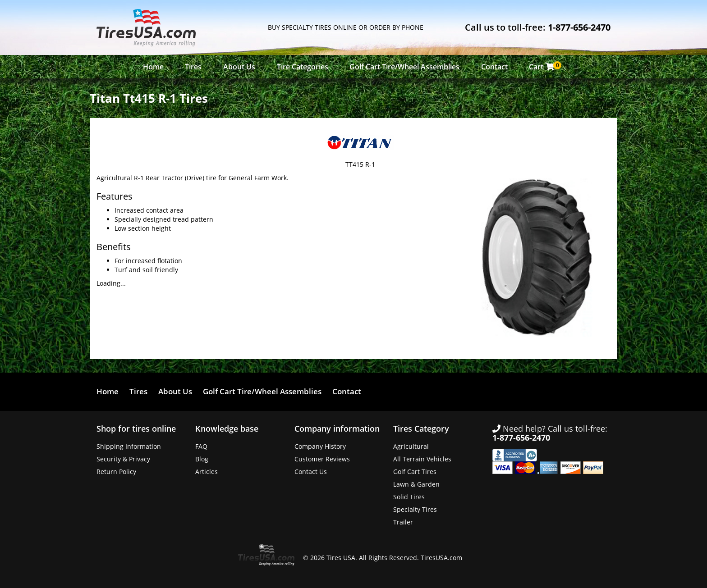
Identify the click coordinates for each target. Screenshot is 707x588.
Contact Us (311, 472)
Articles (207, 472)
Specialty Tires (415, 509)
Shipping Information (129, 446)
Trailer (403, 522)
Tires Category (421, 428)
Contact (494, 67)
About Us (239, 67)
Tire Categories (303, 67)
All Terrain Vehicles (422, 459)
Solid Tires (409, 497)
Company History (320, 446)
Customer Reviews (322, 459)
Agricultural (411, 446)
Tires (193, 67)
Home (153, 67)
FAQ (201, 446)
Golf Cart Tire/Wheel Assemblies (404, 67)
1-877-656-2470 (579, 27)
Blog (202, 459)
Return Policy (116, 472)
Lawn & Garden (416, 484)
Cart (544, 66)
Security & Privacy (123, 459)
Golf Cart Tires (415, 472)
